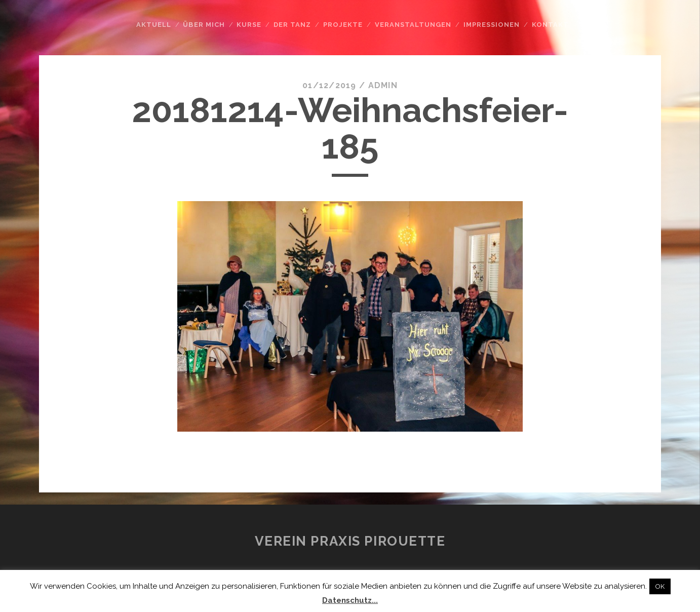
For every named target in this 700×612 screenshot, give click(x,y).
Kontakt (550, 25)
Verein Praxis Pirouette (350, 541)
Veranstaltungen (413, 25)
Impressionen (492, 25)
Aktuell (154, 25)
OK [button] (660, 586)
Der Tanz (292, 25)
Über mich (204, 25)
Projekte (343, 25)
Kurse (249, 25)
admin (383, 85)
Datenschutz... (350, 600)
